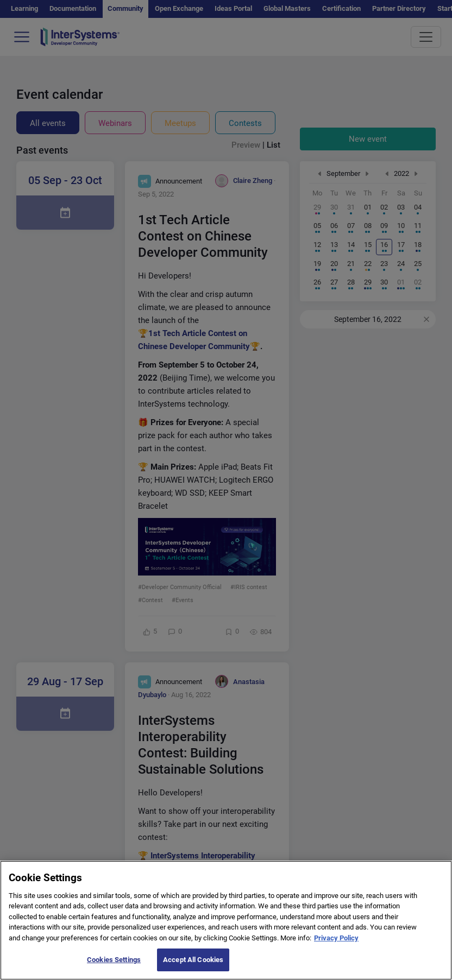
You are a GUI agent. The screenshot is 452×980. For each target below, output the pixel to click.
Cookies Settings (114, 966)
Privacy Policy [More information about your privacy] (336, 943)
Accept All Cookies (193, 966)
